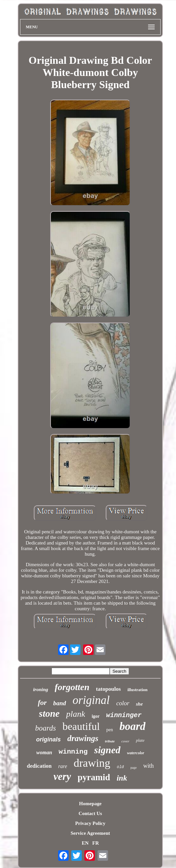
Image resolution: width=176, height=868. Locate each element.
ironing (41, 689)
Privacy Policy (90, 823)
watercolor (136, 753)
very (62, 776)
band (60, 703)
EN (85, 843)
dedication (39, 766)
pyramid (94, 777)
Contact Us (90, 813)
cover (125, 741)
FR (96, 843)
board (132, 726)
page (133, 768)
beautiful (81, 726)
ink (122, 778)
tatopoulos (108, 689)
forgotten (72, 687)
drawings (83, 738)
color (123, 703)
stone (49, 713)
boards (45, 728)
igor (96, 716)
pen (110, 730)
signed (107, 750)
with (148, 766)
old (121, 767)
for (42, 702)
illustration (137, 690)
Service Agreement (90, 833)
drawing (92, 763)
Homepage (90, 804)
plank (76, 714)
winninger (124, 715)
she (139, 704)
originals (48, 739)
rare (63, 766)
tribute (110, 741)
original (91, 700)
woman (44, 752)
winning (73, 752)
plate (140, 740)
